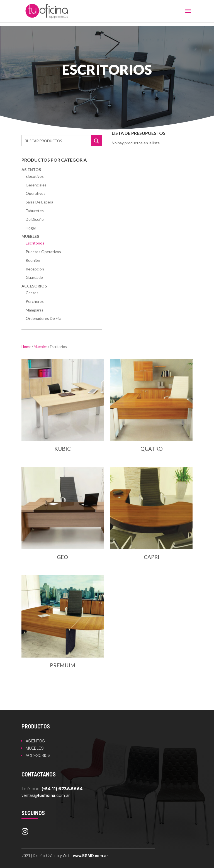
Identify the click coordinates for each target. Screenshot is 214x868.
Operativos (36, 193)
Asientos (31, 170)
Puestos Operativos (43, 252)
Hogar (31, 228)
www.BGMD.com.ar (91, 856)
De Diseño (35, 219)
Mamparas (35, 310)
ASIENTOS (35, 741)
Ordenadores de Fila (43, 318)
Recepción (35, 269)
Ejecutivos (35, 176)
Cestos (32, 293)
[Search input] (57, 141)
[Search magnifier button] (96, 141)
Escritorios (35, 243)
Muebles (30, 236)
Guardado (34, 277)
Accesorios (34, 286)
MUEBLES (35, 748)
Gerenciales (36, 185)
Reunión (33, 260)
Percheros (35, 301)
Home (26, 347)
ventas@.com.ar (46, 795)
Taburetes (35, 211)
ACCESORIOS (38, 756)
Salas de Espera (39, 202)
